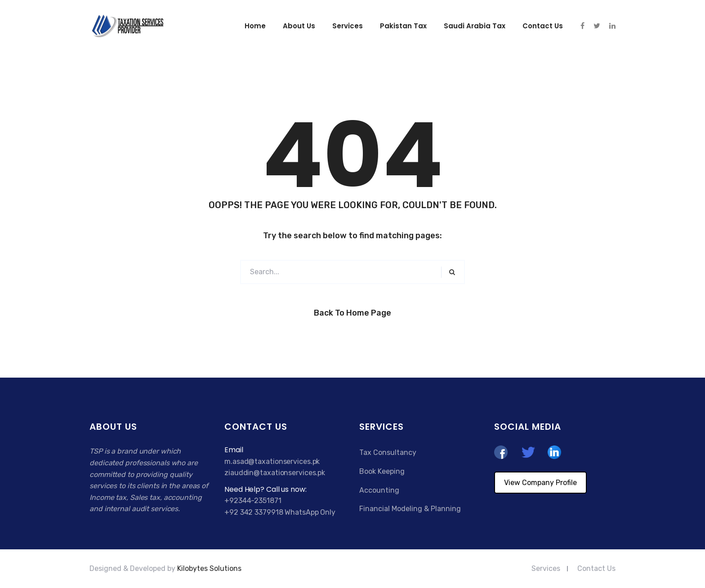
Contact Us (596, 568)
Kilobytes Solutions (209, 568)
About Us (299, 26)
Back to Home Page (352, 313)
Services (348, 26)
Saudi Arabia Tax (475, 26)
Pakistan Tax (403, 26)
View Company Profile (540, 483)
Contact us (543, 26)
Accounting (379, 490)
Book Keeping (382, 471)
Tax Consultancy (388, 452)
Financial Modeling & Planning (410, 509)
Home (255, 26)
